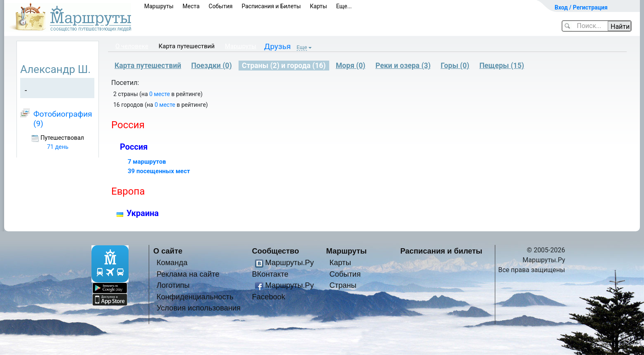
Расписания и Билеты (271, 6)
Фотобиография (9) (63, 119)
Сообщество (276, 251)
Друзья (278, 46)
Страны (343, 285)
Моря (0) (351, 66)
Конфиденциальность (195, 297)
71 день (58, 147)
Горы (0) (455, 66)
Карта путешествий (187, 46)
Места (191, 6)
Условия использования (199, 308)
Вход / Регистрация (581, 7)
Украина (143, 213)
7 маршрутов (147, 162)
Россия (134, 147)
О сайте (168, 251)
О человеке (132, 46)
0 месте (159, 94)
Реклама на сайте (188, 274)
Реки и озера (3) (403, 66)
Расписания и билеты (441, 251)
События (220, 6)
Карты (318, 6)
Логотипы (173, 285)
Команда (172, 262)
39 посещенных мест (159, 171)
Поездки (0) (212, 66)
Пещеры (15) (502, 66)
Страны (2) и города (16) (284, 66)
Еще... (344, 6)
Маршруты (159, 6)
